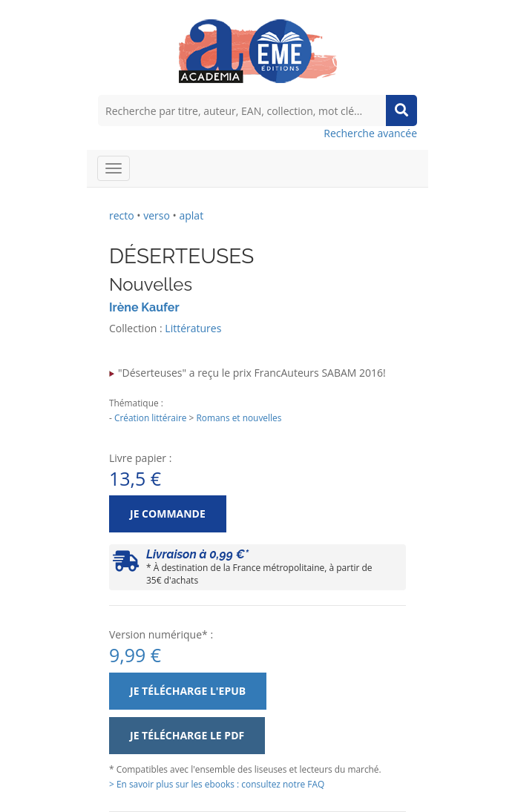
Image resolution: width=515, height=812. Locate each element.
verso (157, 215)
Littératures (193, 328)
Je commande (168, 514)
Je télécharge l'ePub (188, 691)
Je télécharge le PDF (187, 735)
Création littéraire (151, 417)
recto (122, 215)
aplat (191, 215)
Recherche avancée (370, 133)
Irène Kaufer (144, 307)
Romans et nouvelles (239, 417)
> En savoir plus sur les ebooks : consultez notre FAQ (217, 784)
